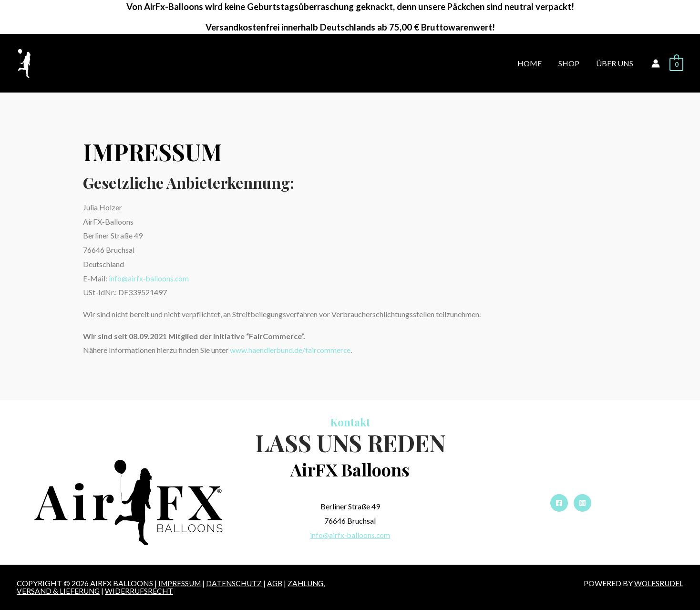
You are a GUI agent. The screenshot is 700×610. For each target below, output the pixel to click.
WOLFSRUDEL (658, 583)
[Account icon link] (656, 63)
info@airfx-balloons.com (149, 278)
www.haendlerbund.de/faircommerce (291, 350)
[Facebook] (559, 503)
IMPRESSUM (181, 583)
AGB (279, 583)
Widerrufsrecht (141, 591)
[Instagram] (582, 503)
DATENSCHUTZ (237, 583)
